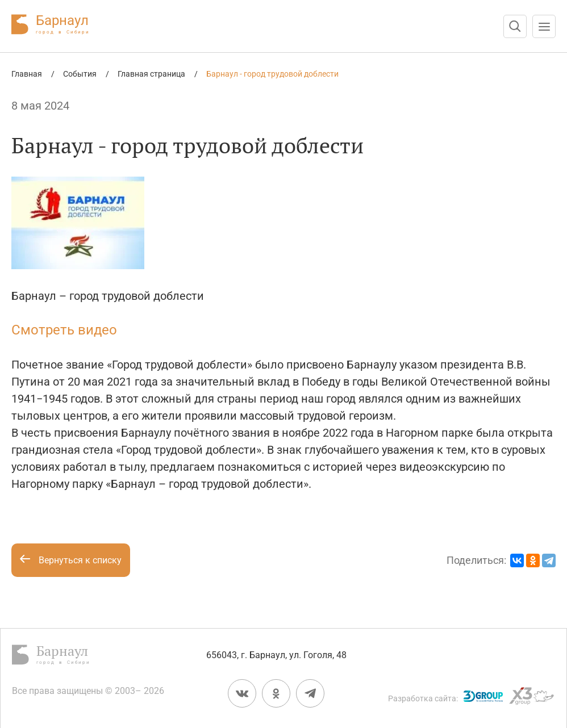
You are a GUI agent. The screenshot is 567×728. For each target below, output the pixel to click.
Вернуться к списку (71, 560)
